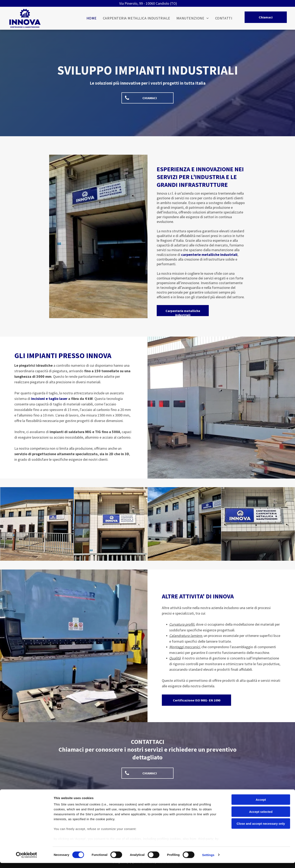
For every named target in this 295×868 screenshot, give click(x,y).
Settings (208, 860)
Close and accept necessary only (261, 829)
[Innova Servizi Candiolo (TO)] (37, 524)
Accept (261, 805)
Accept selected (261, 817)
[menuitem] (92, 18)
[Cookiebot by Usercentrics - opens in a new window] (27, 860)
